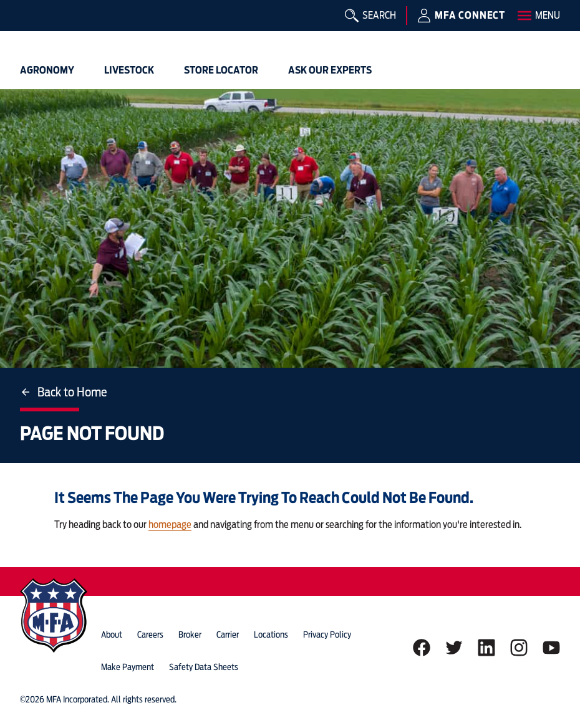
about (112, 635)
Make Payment (128, 667)
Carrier (228, 635)
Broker (190, 635)
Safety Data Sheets (204, 667)
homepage (170, 524)
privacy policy (327, 635)
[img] (40, 28)
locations (271, 635)
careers (150, 635)
